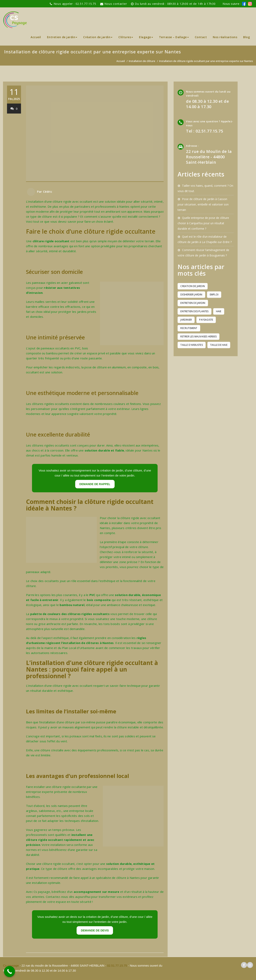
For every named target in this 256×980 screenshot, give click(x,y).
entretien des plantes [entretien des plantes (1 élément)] (194, 311)
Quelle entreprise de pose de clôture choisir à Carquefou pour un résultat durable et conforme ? (203, 223)
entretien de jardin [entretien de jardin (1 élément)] (193, 303)
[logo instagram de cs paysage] (250, 4)
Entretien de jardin (62, 37)
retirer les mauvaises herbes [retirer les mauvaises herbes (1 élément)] (198, 336)
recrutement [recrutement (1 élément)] (189, 328)
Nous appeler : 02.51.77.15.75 (75, 4)
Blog (246, 37)
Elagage (146, 37)
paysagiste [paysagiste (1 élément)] (206, 320)
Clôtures (126, 37)
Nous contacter (116, 4)
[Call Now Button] (9, 972)
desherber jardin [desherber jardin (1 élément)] (191, 295)
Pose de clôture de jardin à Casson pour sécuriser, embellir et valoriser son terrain (203, 204)
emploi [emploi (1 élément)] (214, 295)
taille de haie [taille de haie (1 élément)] (219, 345)
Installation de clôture (142, 61)
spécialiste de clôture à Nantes (118, 878)
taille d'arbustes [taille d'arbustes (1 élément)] (191, 345)
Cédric (48, 191)
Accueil (36, 37)
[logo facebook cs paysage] (244, 4)
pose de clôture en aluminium (105, 367)
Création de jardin (98, 37)
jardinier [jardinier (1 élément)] (186, 320)
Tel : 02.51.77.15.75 (204, 131)
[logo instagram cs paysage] (250, 965)
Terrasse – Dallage (174, 37)
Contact (201, 37)
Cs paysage (11, 966)
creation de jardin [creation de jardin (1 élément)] (193, 286)
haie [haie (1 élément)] (219, 311)
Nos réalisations (225, 37)
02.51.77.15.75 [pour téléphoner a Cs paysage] (117, 966)
